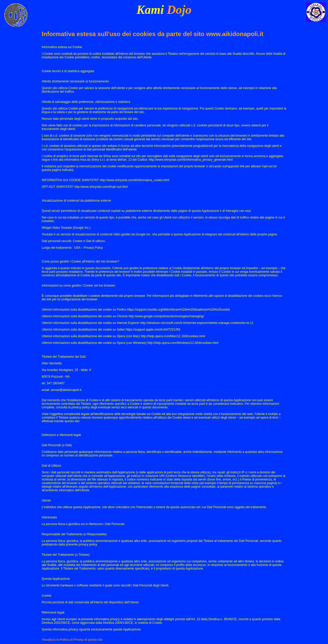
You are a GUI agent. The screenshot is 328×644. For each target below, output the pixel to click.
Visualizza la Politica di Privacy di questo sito (72, 640)
